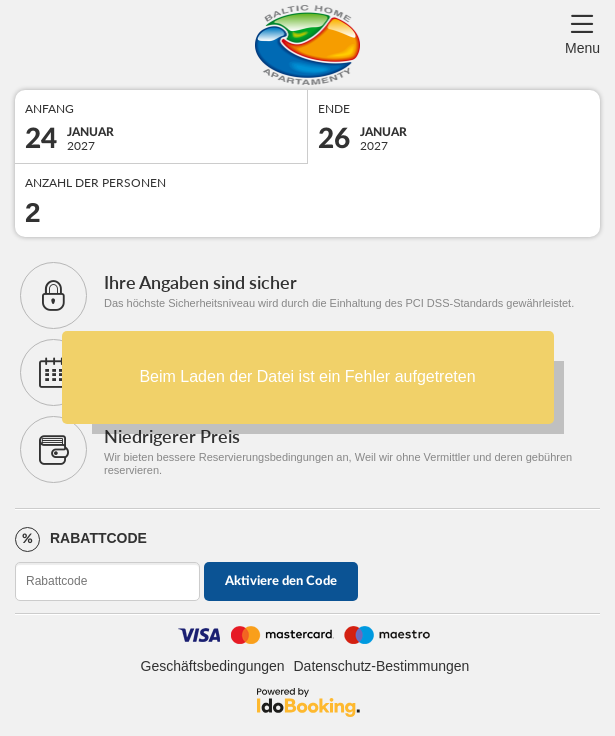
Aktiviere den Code (281, 581)
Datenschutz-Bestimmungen (382, 666)
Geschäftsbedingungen (213, 666)
